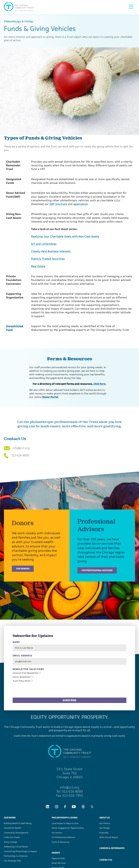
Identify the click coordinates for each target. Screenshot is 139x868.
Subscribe (69, 700)
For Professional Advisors (97, 570)
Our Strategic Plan (13, 861)
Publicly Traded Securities (48, 259)
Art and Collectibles (44, 244)
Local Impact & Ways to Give (65, 823)
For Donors (23, 569)
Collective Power (12, 837)
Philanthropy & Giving (65, 818)
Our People (105, 828)
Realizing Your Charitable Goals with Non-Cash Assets (65, 236)
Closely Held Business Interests (51, 251)
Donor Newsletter (22, 677)
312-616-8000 (17, 456)
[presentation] (33, 690)
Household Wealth (13, 828)
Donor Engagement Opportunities (68, 828)
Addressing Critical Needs (16, 847)
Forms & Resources (61, 842)
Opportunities (58, 858)
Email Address (22, 656)
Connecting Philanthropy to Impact (20, 851)
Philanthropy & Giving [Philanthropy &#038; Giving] (18, 21)
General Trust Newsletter (26, 673)
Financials (104, 833)
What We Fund (59, 863)
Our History (105, 823)
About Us (105, 818)
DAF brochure (58, 204)
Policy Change (11, 842)
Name (16, 642)
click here (99, 384)
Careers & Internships (112, 848)
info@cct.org (17, 448)
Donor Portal (50, 397)
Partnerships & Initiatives (16, 856)
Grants (56, 853)
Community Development (16, 833)
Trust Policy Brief (21, 681)
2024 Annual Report (109, 837)
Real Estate (38, 266)
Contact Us (106, 860)
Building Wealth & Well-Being (18, 823)
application (81, 204)
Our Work (10, 818)
